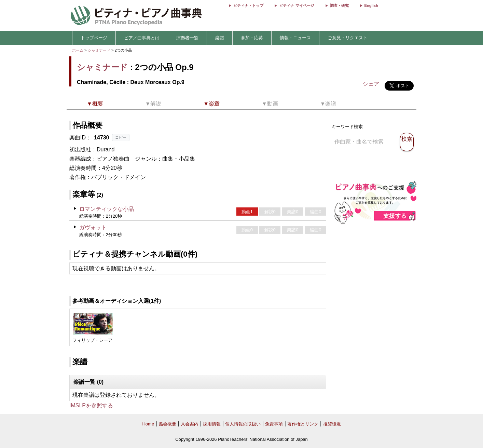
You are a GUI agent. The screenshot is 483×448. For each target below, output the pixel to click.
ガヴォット (93, 227)
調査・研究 (339, 5)
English (371, 5)
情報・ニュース (295, 38)
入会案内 (190, 424)
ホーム (78, 50)
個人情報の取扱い (243, 424)
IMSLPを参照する (91, 405)
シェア (371, 84)
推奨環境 (332, 424)
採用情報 (212, 424)
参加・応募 (252, 38)
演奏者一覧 (187, 38)
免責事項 (274, 424)
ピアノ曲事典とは (142, 38)
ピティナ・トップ (248, 5)
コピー (121, 137)
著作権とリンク (303, 424)
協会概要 (167, 424)
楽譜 (220, 38)
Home (148, 424)
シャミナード (99, 50)
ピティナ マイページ (296, 5)
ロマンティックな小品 (107, 209)
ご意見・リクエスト (348, 38)
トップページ (94, 38)
